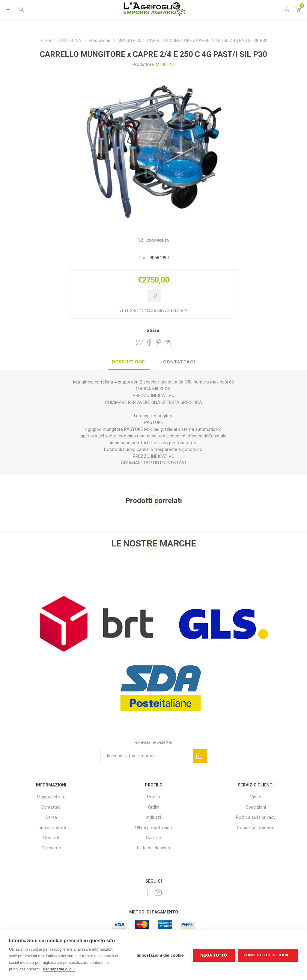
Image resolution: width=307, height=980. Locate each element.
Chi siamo (51, 848)
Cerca (51, 817)
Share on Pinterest (158, 342)
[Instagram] (158, 893)
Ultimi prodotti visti (153, 828)
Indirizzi (153, 817)
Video (256, 797)
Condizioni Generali (256, 828)
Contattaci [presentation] (179, 362)
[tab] (129, 362)
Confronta (158, 241)
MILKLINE (165, 64)
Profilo (154, 797)
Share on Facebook (149, 342)
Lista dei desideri (153, 848)
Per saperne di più (59, 969)
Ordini (154, 807)
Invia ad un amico (168, 342)
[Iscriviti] (147, 756)
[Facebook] (147, 893)
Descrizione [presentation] (129, 362)
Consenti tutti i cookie (268, 955)
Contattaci (51, 807)
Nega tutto (214, 955)
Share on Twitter (139, 342)
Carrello (154, 838)
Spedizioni (256, 807)
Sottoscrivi (200, 756)
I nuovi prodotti (51, 828)
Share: (153, 330)
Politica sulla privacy (256, 817)
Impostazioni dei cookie (160, 955)
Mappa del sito (51, 797)
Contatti (51, 838)
